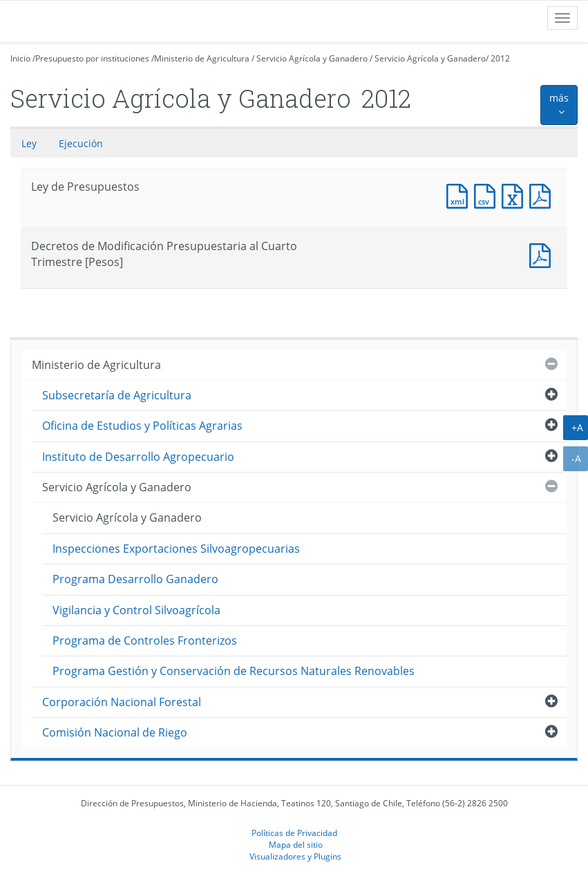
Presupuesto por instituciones (92, 58)
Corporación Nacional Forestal (122, 702)
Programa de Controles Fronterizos (145, 640)
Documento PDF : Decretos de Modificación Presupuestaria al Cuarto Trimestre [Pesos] (543, 254)
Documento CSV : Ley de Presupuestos (488, 194)
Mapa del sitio (296, 844)
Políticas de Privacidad (294, 833)
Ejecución (81, 143)
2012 (500, 58)
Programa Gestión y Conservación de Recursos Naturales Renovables (234, 671)
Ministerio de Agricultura (202, 58)
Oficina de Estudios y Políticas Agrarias (142, 426)
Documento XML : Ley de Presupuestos (460, 194)
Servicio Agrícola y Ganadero (312, 58)
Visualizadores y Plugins (295, 856)
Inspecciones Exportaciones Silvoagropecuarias (176, 549)
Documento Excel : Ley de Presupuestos (515, 194)
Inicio (20, 58)
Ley (29, 143)
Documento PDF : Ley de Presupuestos (543, 194)
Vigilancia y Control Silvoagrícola (136, 610)
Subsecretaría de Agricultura (117, 395)
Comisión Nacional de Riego (115, 732)
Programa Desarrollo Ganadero (135, 579)
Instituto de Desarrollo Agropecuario (138, 457)
